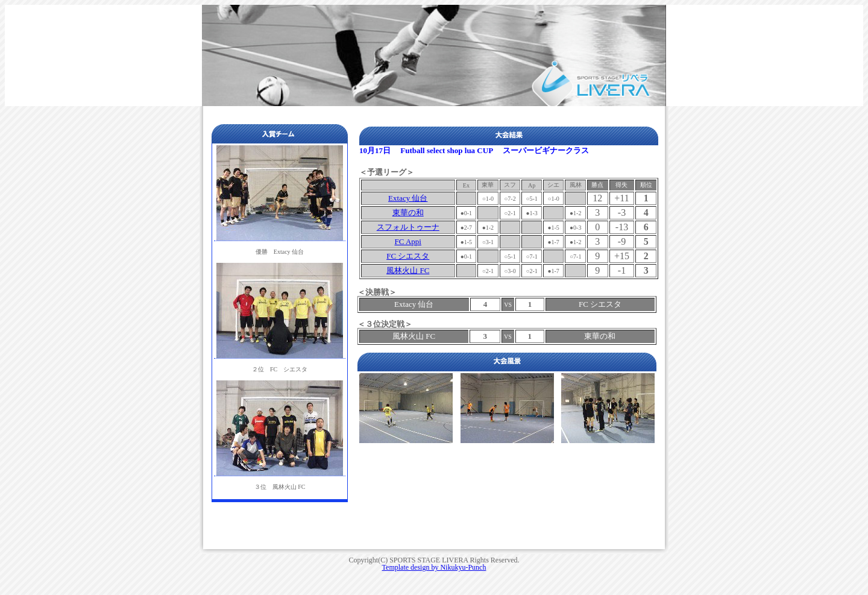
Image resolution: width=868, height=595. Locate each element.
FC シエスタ (408, 256)
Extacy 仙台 (408, 198)
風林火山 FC (408, 270)
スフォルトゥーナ (408, 227)
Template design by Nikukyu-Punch (434, 567)
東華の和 (408, 212)
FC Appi (408, 241)
